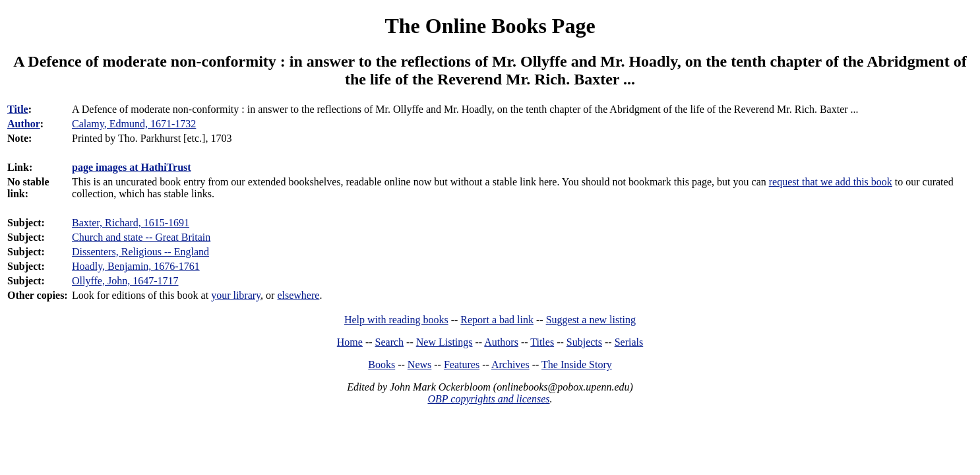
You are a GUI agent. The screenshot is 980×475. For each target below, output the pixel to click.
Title (18, 109)
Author (24, 124)
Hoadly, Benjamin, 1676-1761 (136, 266)
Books (382, 364)
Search (390, 342)
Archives (510, 364)
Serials (629, 342)
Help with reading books (396, 320)
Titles (542, 342)
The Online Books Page (490, 26)
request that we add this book (831, 182)
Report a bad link (497, 320)
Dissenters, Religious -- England (140, 252)
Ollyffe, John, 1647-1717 (125, 281)
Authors (501, 342)
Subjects (584, 342)
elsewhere (298, 295)
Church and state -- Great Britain (141, 237)
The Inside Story (577, 364)
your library (236, 295)
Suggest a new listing (591, 320)
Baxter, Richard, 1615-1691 (131, 223)
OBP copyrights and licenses (488, 399)
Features (462, 364)
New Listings (444, 342)
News (419, 364)
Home (350, 342)
